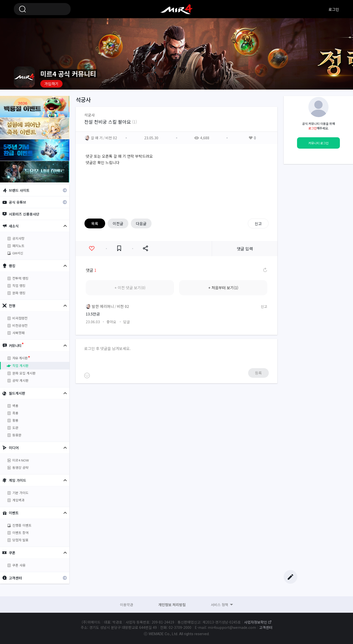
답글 (127, 322)
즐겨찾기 (119, 248)
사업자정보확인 (256, 622)
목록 (95, 223)
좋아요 (92, 248)
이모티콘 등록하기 (87, 375)
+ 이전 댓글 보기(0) (130, 288)
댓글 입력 (245, 249)
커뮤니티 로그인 (318, 143)
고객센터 (266, 627)
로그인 (334, 9)
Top (290, 566)
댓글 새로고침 (265, 270)
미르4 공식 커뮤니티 (177, 9)
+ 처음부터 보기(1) (223, 288)
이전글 (118, 223)
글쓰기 (290, 577)
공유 (145, 248)
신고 (258, 223)
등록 (258, 373)
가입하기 (51, 84)
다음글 (141, 223)
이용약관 (127, 605)
